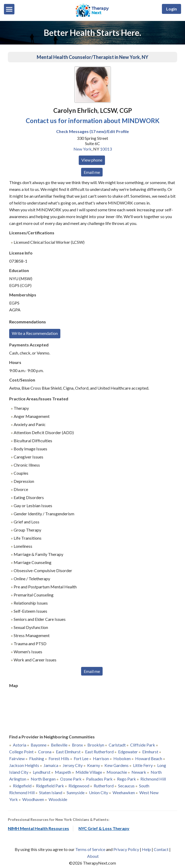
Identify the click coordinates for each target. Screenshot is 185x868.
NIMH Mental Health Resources (38, 828)
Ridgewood (79, 786)
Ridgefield (22, 786)
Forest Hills (59, 758)
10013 (106, 149)
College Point (21, 752)
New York (83, 149)
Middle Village (89, 772)
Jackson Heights (24, 765)
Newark (139, 772)
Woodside (58, 799)
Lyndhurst (42, 772)
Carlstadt (117, 745)
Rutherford (104, 786)
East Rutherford (99, 752)
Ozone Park (71, 779)
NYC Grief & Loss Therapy (104, 828)
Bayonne (39, 745)
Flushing (37, 758)
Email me (92, 172)
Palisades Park (99, 779)
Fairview (17, 758)
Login (171, 9)
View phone (92, 160)
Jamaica (51, 765)
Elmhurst (150, 752)
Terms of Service (90, 849)
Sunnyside (76, 792)
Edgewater (128, 752)
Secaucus (126, 786)
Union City (99, 792)
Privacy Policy (126, 849)
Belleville (59, 745)
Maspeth (63, 772)
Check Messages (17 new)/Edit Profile (92, 131)
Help (146, 849)
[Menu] (9, 9)
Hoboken (122, 758)
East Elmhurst (68, 752)
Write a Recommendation (35, 333)
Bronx (77, 745)
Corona (45, 752)
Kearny (94, 765)
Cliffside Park (143, 745)
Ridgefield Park (50, 786)
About (93, 856)
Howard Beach (149, 758)
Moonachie (117, 772)
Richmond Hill (153, 779)
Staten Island (51, 792)
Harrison (101, 758)
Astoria (20, 745)
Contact (161, 849)
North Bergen (43, 779)
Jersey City (73, 765)
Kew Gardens (117, 765)
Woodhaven (33, 799)
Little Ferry (143, 765)
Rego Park (126, 779)
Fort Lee (81, 758)
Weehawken (124, 792)
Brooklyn (96, 745)
